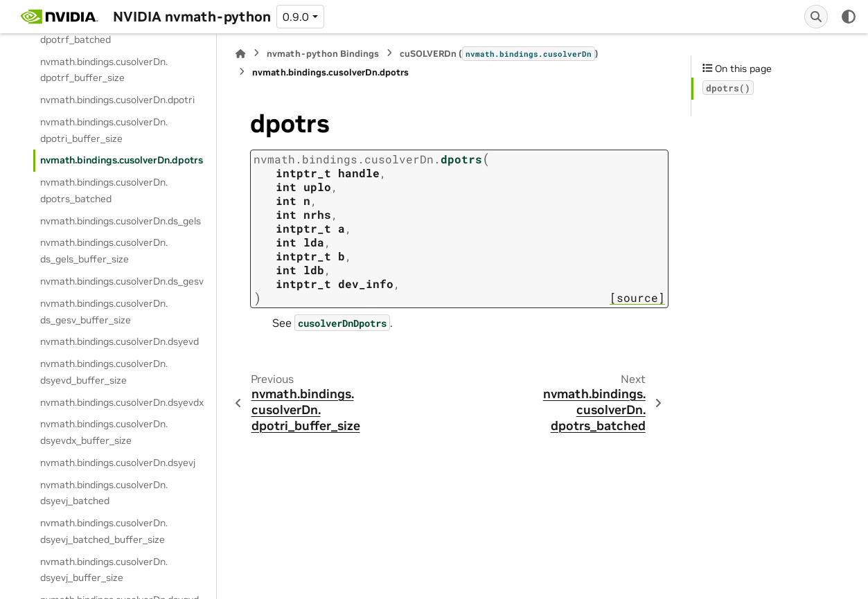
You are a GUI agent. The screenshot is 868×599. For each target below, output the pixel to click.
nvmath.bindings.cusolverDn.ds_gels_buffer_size (104, 251)
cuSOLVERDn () (499, 53)
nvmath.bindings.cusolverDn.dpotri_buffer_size (104, 130)
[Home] (240, 54)
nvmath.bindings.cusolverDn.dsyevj (118, 463)
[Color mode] (849, 17)
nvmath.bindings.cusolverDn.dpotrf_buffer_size (104, 70)
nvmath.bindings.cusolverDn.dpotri (117, 100)
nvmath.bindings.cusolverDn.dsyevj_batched (104, 493)
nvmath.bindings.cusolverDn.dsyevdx (122, 402)
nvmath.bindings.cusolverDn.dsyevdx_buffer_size (104, 432)
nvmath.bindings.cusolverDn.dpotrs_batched (104, 190)
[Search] (816, 17)
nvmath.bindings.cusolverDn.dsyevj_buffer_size (104, 570)
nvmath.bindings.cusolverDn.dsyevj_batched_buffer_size (104, 531)
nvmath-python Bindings (323, 54)
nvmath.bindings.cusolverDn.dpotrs (122, 160)
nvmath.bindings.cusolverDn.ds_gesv (122, 281)
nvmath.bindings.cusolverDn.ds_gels (121, 221)
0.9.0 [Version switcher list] (296, 17)
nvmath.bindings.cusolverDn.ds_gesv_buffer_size (104, 312)
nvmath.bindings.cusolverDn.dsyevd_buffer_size (104, 372)
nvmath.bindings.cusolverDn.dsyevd (119, 341)
